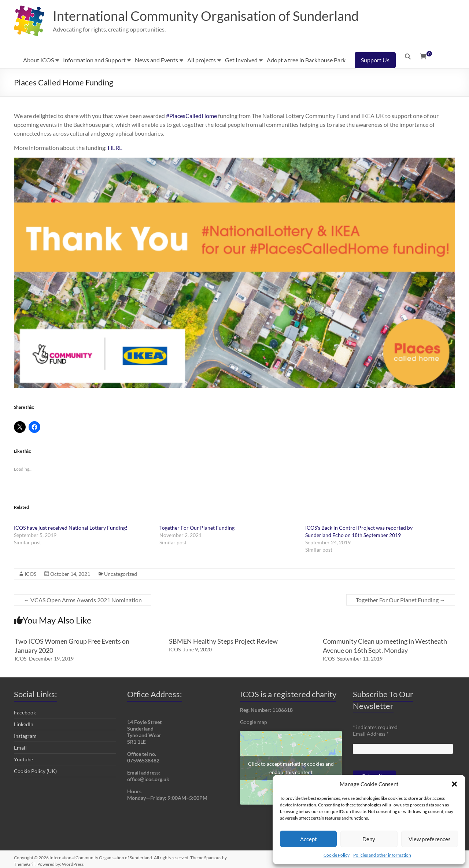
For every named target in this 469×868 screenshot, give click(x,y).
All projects (202, 60)
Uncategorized (121, 574)
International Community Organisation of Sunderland (206, 16)
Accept (309, 839)
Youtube (23, 759)
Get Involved (241, 60)
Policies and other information (382, 855)
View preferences (430, 839)
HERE (115, 148)
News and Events (156, 60)
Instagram (25, 736)
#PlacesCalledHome (191, 116)
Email (20, 748)
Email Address (371, 734)
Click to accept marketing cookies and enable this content (291, 768)
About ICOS (38, 60)
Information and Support (94, 60)
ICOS (30, 574)
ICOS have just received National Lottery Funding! (71, 528)
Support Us (375, 60)
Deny (369, 839)
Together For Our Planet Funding (197, 528)
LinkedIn (24, 724)
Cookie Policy (337, 855)
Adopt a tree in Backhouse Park (306, 60)
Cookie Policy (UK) (35, 771)
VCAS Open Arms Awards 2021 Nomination (83, 600)
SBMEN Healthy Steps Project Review (223, 641)
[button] (454, 784)
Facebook (25, 712)
